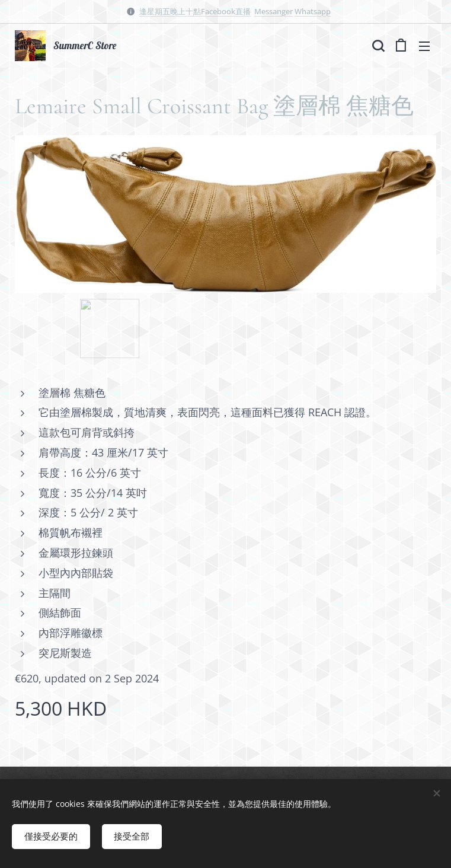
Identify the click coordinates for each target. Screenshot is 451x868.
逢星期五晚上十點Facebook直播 (195, 11)
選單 (424, 46)
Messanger (274, 11)
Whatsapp (313, 11)
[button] (377, 46)
